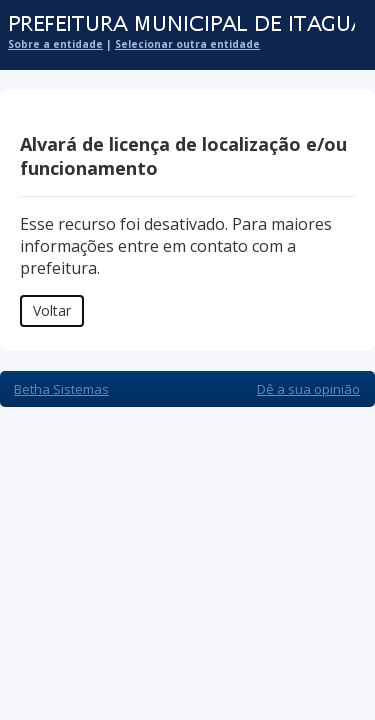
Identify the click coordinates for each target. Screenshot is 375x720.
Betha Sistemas (61, 389)
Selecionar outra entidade (187, 44)
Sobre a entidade (55, 44)
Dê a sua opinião (308, 389)
